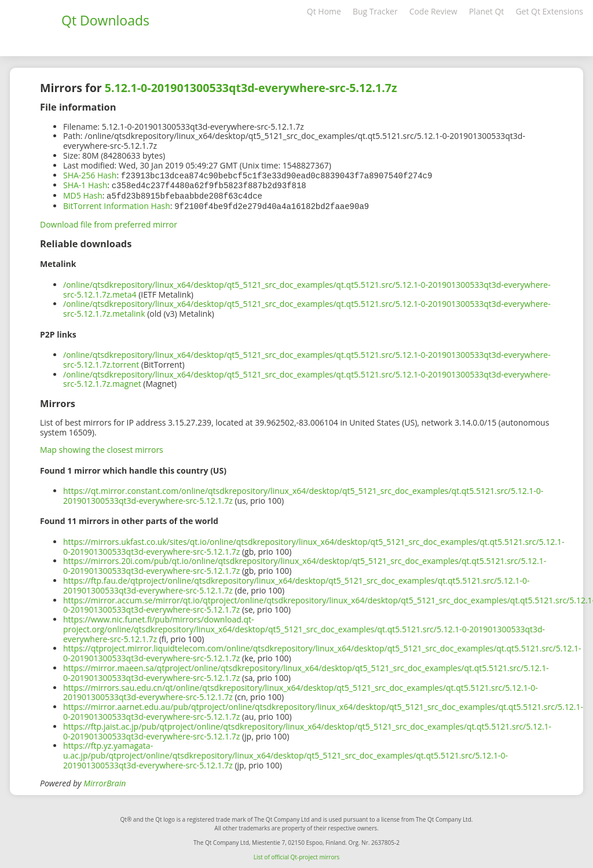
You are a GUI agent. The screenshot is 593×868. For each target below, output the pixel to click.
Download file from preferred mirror (109, 222)
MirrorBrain (105, 781)
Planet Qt (487, 11)
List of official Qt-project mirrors (297, 855)
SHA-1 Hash (85, 184)
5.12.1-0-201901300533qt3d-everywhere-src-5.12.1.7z (251, 88)
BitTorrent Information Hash (117, 204)
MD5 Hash (83, 194)
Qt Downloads (105, 20)
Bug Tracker (375, 11)
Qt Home (324, 11)
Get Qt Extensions (549, 11)
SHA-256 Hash (90, 175)
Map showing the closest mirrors (102, 447)
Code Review (433, 11)
